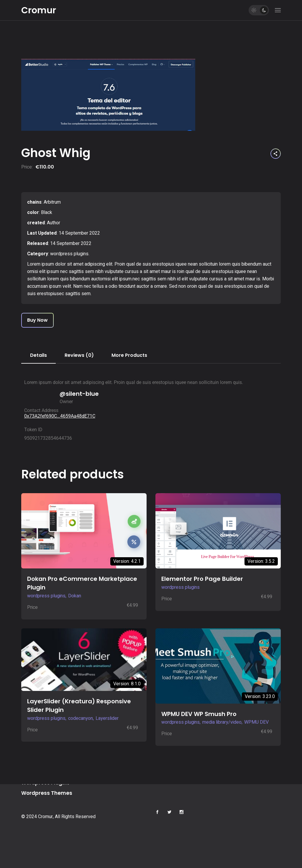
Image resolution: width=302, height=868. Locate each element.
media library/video (222, 722)
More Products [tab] (129, 355)
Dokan (75, 596)
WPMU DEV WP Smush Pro (199, 714)
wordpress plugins (69, 254)
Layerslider (107, 718)
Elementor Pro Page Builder (202, 579)
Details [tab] (38, 355)
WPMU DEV (256, 722)
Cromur (39, 10)
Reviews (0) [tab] (79, 355)
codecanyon (81, 718)
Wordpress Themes (47, 793)
